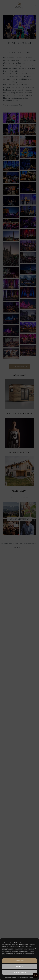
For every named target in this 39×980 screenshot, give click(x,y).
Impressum (32, 977)
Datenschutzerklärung (10, 977)
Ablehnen (19, 967)
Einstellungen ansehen (20, 972)
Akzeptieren (19, 961)
